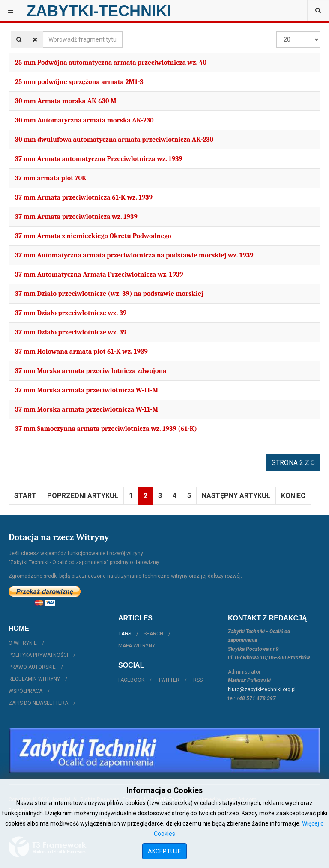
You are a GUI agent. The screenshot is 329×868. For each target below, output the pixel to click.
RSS (198, 680)
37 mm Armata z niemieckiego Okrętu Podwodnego (93, 236)
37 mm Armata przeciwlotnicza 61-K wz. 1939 (84, 197)
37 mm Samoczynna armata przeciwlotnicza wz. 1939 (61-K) (106, 429)
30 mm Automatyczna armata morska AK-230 (84, 120)
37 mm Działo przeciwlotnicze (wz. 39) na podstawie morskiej (109, 294)
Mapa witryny (137, 646)
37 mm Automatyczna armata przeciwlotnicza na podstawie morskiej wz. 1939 (134, 255)
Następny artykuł (236, 496)
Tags (125, 634)
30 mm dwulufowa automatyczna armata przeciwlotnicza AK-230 (114, 140)
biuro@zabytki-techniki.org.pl (262, 689)
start (25, 496)
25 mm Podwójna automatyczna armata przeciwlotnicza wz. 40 (111, 63)
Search (153, 634)
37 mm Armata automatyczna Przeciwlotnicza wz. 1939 (99, 159)
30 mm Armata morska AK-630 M (66, 101)
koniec (293, 496)
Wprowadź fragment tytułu (43, 31)
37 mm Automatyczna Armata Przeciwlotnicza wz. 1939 (99, 274)
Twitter (169, 680)
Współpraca (25, 691)
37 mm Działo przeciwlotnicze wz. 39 (71, 313)
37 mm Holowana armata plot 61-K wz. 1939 (81, 352)
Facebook (131, 680)
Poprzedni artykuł (83, 496)
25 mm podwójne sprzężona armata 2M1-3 (79, 82)
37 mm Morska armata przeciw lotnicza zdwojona (91, 371)
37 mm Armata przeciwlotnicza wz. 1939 (76, 217)
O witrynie (23, 643)
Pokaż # (277, 31)
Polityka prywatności (38, 655)
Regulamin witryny (34, 679)
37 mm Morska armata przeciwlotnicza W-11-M (87, 390)
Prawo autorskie (32, 667)
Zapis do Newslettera (38, 703)
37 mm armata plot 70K (51, 178)
